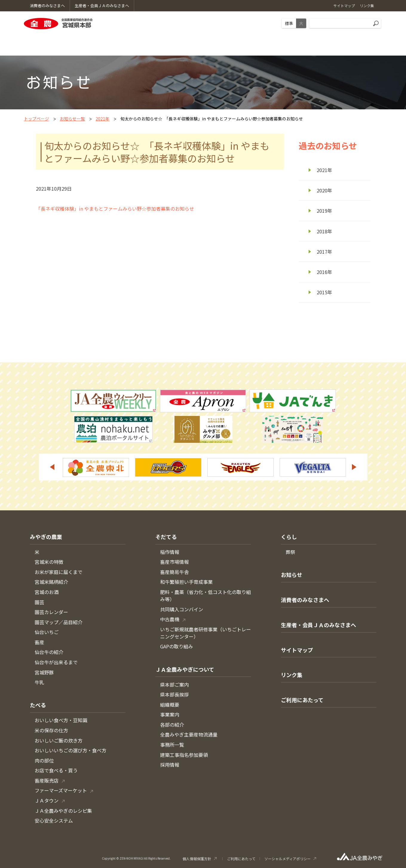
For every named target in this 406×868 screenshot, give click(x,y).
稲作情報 (170, 552)
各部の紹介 (172, 725)
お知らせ (292, 575)
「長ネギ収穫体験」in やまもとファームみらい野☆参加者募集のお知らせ (115, 209)
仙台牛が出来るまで (56, 662)
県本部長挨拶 (174, 694)
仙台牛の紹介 (49, 652)
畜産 (39, 642)
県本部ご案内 (174, 685)
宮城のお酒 (47, 592)
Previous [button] (52, 467)
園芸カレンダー (51, 612)
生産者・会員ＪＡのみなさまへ (318, 625)
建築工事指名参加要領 (184, 755)
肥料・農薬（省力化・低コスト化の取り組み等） (206, 595)
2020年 (324, 190)
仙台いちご (47, 632)
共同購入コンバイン (182, 609)
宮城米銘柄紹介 (51, 582)
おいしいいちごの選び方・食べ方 (71, 750)
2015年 (324, 292)
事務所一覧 (172, 745)
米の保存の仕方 (51, 730)
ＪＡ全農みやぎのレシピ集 (63, 811)
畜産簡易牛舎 (174, 572)
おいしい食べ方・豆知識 (61, 720)
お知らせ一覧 (72, 119)
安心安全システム (54, 820)
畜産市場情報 (174, 562)
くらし (289, 537)
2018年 (324, 231)
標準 (289, 23)
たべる (38, 705)
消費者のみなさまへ (305, 600)
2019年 (324, 211)
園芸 (39, 602)
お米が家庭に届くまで (59, 572)
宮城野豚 (44, 672)
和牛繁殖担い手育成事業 (186, 582)
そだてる (166, 537)
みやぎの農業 (46, 537)
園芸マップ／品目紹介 (59, 622)
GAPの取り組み (177, 646)
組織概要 (170, 705)
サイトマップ (297, 650)
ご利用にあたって (302, 700)
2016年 (324, 272)
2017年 (324, 252)
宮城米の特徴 (49, 562)
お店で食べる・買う (56, 770)
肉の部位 (44, 760)
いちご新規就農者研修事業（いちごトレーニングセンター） (206, 633)
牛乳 (39, 682)
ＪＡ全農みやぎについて (185, 669)
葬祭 (290, 552)
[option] (96, 467)
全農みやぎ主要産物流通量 (189, 734)
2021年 (102, 119)
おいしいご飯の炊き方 (59, 740)
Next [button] (354, 467)
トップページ (36, 119)
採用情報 (170, 765)
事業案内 (170, 714)
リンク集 (292, 675)
